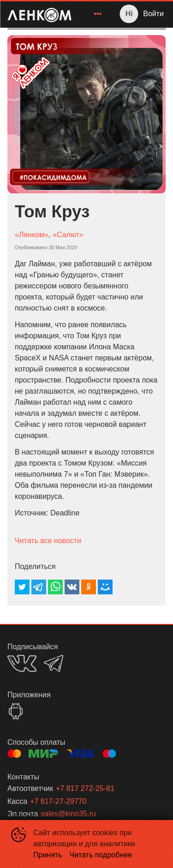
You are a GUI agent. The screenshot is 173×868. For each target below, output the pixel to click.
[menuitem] (98, 14)
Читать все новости (48, 541)
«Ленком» (32, 235)
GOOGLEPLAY (16, 711)
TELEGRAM (54, 663)
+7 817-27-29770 (58, 801)
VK (22, 663)
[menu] (92, 14)
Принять (48, 855)
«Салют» (68, 235)
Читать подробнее (101, 855)
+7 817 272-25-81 (85, 788)
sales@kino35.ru (68, 814)
